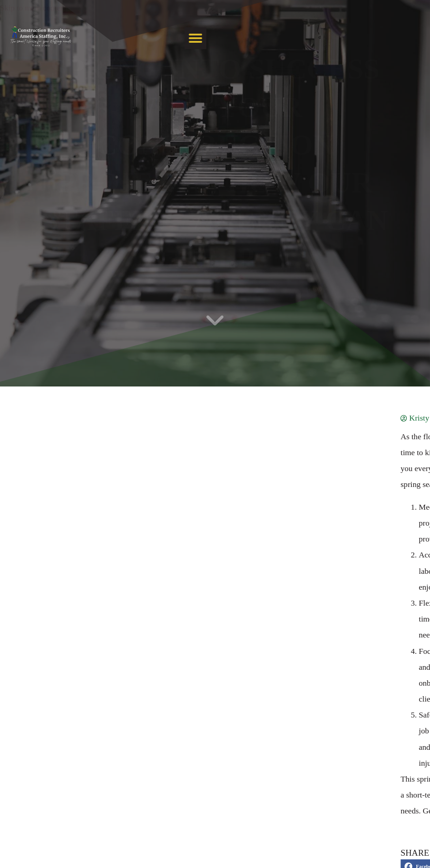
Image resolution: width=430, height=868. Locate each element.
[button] (410, 50)
